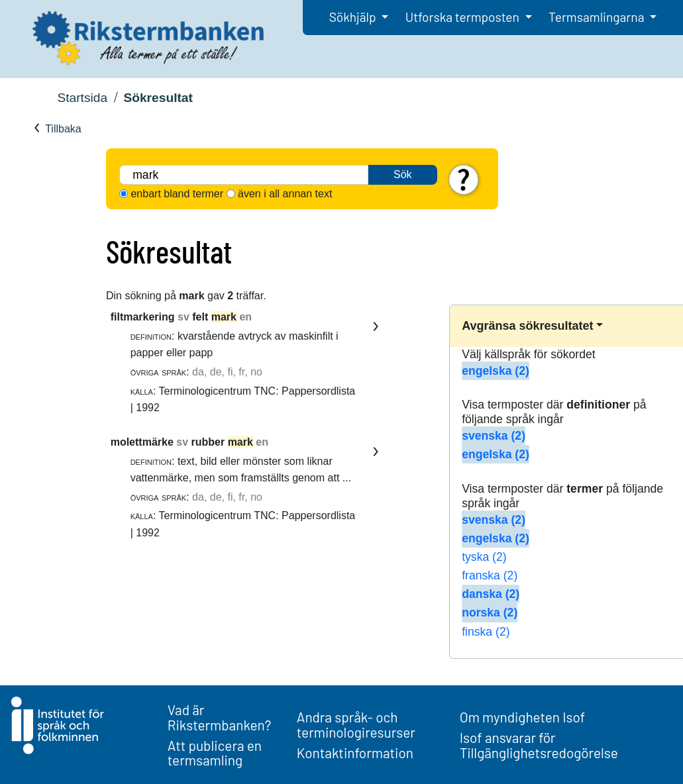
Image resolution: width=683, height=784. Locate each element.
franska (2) (490, 575)
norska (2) (490, 612)
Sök (403, 174)
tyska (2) (484, 557)
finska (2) (486, 632)
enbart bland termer (177, 194)
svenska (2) (494, 436)
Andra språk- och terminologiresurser (356, 724)
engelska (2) (496, 371)
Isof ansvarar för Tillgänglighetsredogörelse (539, 745)
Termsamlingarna (598, 17)
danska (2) (491, 594)
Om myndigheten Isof (522, 717)
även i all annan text (285, 194)
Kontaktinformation (355, 753)
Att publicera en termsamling (215, 753)
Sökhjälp (354, 17)
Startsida (82, 98)
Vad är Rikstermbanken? (220, 717)
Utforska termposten (464, 17)
